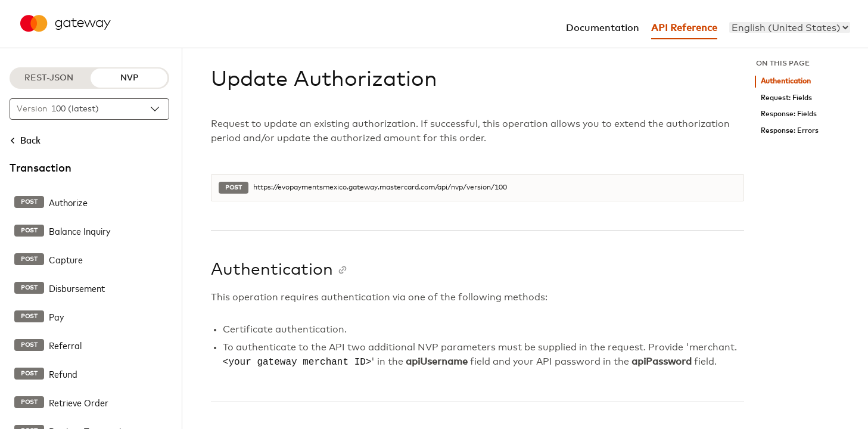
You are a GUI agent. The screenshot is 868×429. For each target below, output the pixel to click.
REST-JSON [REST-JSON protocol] (49, 78)
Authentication (786, 81)
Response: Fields (789, 114)
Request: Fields (786, 98)
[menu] (790, 27)
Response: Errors (790, 131)
